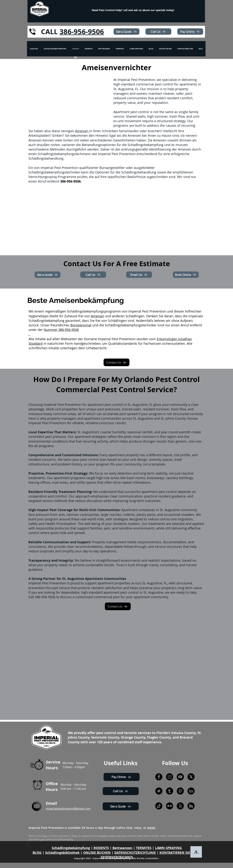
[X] (191, 777)
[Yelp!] (180, 806)
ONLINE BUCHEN (97, 853)
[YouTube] (180, 777)
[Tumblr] (170, 791)
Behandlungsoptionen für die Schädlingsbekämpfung (123, 145)
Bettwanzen (122, 848)
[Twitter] (159, 791)
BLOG (37, 853)
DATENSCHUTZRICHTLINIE (135, 853)
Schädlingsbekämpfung (71, 848)
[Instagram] (170, 777)
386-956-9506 (82, 32)
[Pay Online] (190, 32)
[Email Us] (139, 275)
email (151, 828)
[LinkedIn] (191, 791)
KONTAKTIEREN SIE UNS (179, 853)
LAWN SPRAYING (168, 848)
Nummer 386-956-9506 (61, 330)
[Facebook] (159, 777)
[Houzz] (191, 806)
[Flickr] (170, 806)
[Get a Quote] (127, 32)
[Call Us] (158, 32)
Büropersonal (81, 325)
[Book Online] (186, 275)
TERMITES (144, 848)
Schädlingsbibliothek (62, 853)
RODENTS (101, 848)
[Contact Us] (116, 362)
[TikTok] (159, 806)
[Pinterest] (180, 791)
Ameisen (82, 131)
